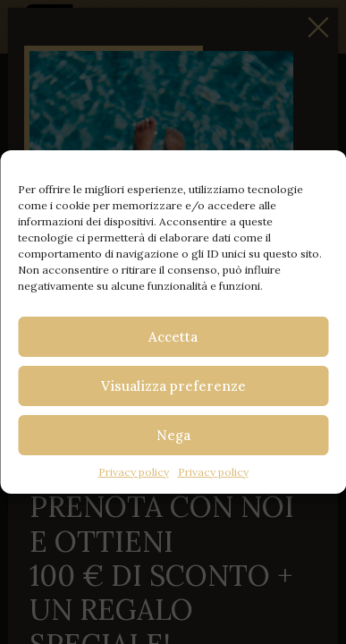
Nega (173, 435)
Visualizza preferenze (173, 386)
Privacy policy (134, 472)
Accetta (173, 337)
